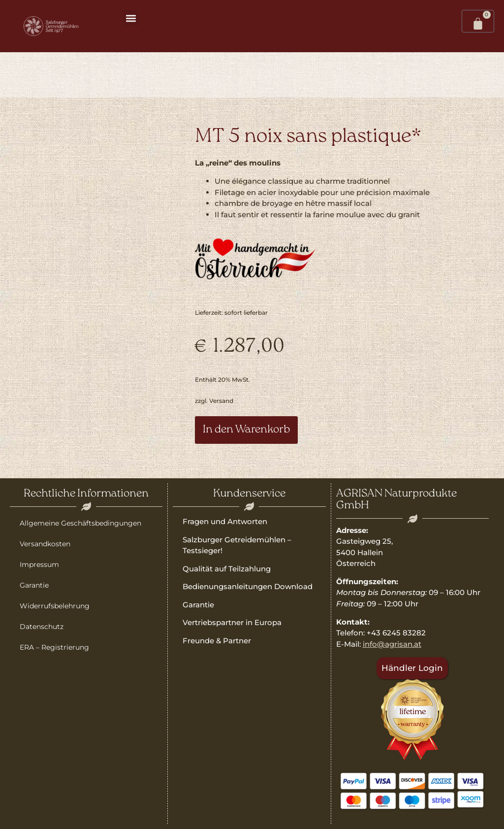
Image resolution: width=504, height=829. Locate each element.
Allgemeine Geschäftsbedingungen (80, 523)
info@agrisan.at (392, 644)
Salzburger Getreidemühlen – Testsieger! (237, 545)
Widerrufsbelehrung (55, 606)
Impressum (39, 564)
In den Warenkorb (246, 430)
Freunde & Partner (217, 641)
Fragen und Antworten (225, 521)
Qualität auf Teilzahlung (227, 569)
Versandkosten (45, 544)
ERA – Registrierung (54, 647)
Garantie (34, 585)
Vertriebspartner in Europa (232, 622)
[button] (131, 18)
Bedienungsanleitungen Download (248, 586)
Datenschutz (42, 627)
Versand (221, 401)
